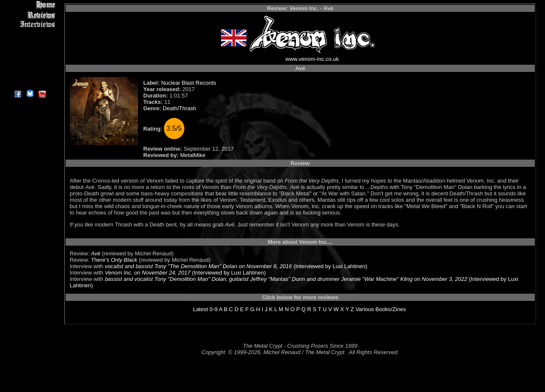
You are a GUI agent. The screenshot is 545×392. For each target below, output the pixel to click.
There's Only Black (114, 260)
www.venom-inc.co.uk (312, 59)
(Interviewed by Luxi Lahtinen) (330, 266)
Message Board (30, 44)
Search (30, 64)
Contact (30, 73)
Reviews (30, 15)
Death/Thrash (179, 108)
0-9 (214, 309)
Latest (200, 309)
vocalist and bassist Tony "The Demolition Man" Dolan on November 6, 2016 (198, 266)
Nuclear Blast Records (188, 83)
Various (365, 309)
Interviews (30, 24)
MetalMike (193, 155)
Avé (96, 253)
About (30, 83)
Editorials (30, 34)
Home (30, 5)
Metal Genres (30, 54)
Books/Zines (391, 309)
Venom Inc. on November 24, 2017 (148, 273)
